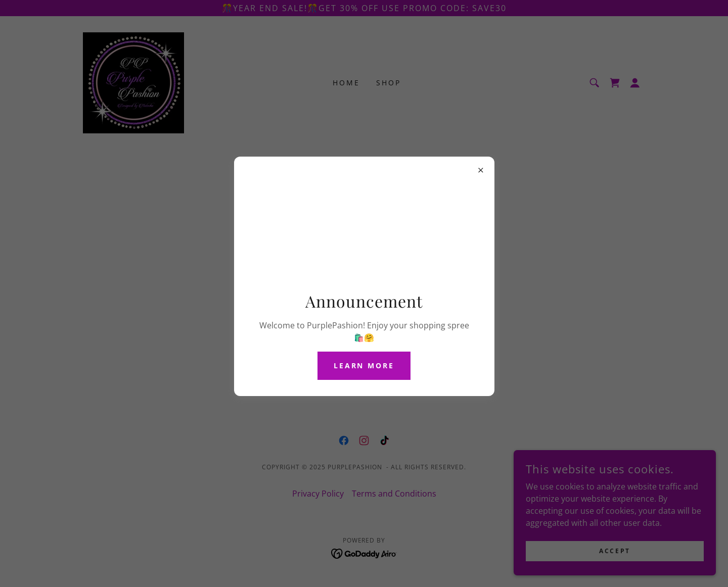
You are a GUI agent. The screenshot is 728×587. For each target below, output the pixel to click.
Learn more (364, 365)
